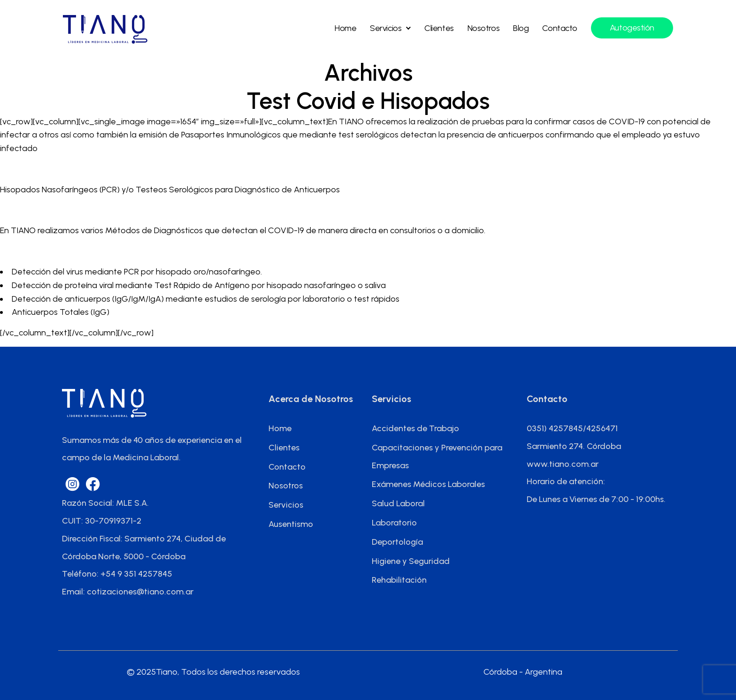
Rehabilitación (399, 580)
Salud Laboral (398, 503)
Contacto (560, 28)
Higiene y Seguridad (411, 561)
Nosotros (483, 28)
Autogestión (632, 28)
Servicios (386, 28)
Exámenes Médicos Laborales (428, 484)
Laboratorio (394, 523)
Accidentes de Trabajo (415, 428)
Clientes (439, 28)
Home (345, 28)
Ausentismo (291, 524)
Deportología (397, 542)
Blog (521, 28)
